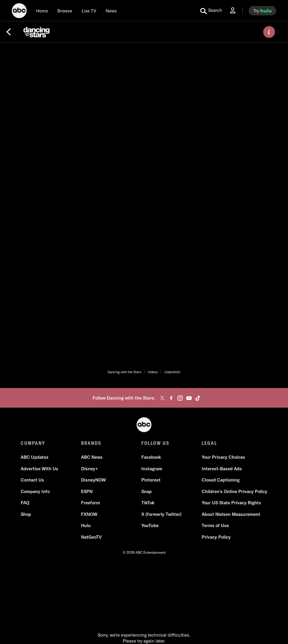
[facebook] (171, 398)
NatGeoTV (91, 537)
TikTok (148, 503)
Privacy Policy (216, 537)
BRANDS (91, 443)
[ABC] (19, 12)
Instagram (152, 469)
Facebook (151, 457)
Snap (147, 491)
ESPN (87, 491)
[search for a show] (211, 11)
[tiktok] (198, 398)
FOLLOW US (155, 443)
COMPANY (33, 443)
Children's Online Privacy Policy (234, 491)
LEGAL (209, 443)
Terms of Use (215, 525)
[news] (111, 11)
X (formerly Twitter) (161, 514)
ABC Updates (35, 457)
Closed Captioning (221, 480)
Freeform (90, 503)
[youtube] (189, 398)
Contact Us (32, 480)
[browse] (65, 11)
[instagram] (180, 398)
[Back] (9, 32)
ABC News (92, 457)
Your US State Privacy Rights (231, 503)
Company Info (35, 491)
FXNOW (89, 514)
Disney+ (89, 469)
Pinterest (151, 480)
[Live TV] (89, 11)
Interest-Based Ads (222, 469)
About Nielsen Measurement (231, 514)
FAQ (25, 503)
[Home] (42, 11)
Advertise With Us (39, 469)
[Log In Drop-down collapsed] (233, 11)
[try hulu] (262, 11)
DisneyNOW (93, 480)
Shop (26, 514)
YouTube (150, 525)
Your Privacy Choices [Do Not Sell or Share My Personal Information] (223, 457)
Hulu (86, 525)
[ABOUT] (269, 32)
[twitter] (162, 398)
